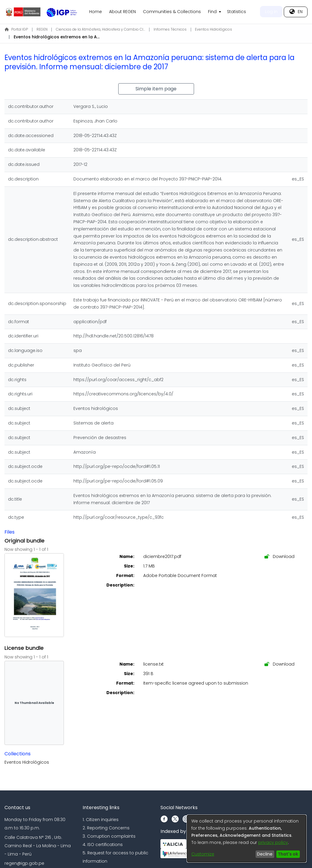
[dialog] (247, 839)
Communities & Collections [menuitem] (172, 12)
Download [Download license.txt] (279, 664)
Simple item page (156, 89)
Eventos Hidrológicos (213, 29)
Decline (265, 854)
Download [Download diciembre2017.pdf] (279, 556)
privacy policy (273, 842)
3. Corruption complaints (109, 836)
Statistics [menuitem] (237, 12)
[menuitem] (214, 12)
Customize (203, 854)
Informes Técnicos (170, 29)
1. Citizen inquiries (101, 820)
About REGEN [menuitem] (122, 12)
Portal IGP (16, 29)
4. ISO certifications (103, 845)
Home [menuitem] (96, 12)
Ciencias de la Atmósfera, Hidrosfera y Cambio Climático (100, 29)
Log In (271, 12)
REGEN (42, 29)
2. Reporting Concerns (106, 828)
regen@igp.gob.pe (24, 863)
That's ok (288, 854)
